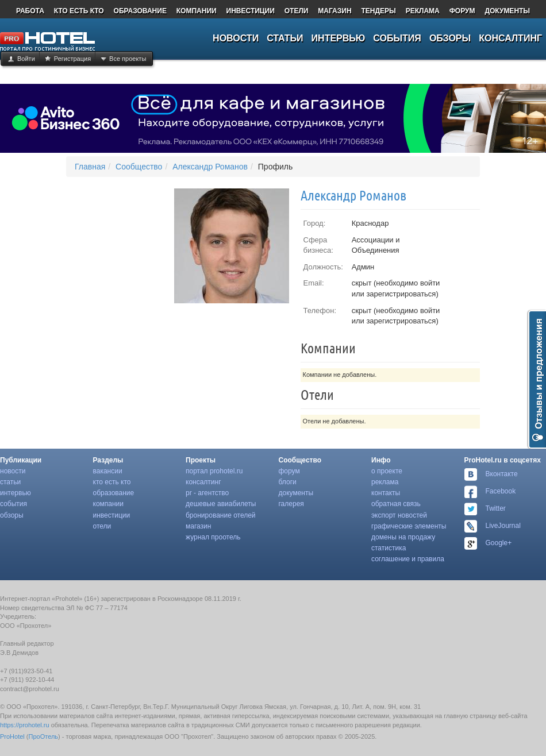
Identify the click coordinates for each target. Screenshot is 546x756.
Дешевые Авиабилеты (221, 504)
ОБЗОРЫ (450, 38)
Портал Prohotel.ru (214, 471)
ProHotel (12, 736)
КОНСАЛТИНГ (510, 38)
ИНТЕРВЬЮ (339, 38)
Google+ (499, 543)
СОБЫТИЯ (397, 38)
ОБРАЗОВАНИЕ (140, 11)
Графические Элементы (409, 526)
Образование (114, 493)
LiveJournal (503, 526)
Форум (289, 471)
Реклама (385, 482)
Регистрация (72, 59)
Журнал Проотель (213, 537)
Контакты (386, 493)
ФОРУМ (462, 11)
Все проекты (128, 59)
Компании (109, 504)
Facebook (501, 491)
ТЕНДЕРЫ (378, 11)
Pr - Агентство (207, 493)
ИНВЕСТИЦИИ (251, 11)
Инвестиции (112, 515)
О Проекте (387, 471)
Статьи (10, 482)
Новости (13, 471)
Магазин (198, 526)
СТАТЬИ (285, 38)
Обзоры (12, 515)
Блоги (288, 482)
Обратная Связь (396, 504)
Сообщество (139, 167)
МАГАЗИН (334, 11)
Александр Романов (210, 167)
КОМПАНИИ (197, 11)
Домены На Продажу (403, 537)
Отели (102, 526)
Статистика (389, 548)
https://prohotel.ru (25, 725)
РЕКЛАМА (423, 11)
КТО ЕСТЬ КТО (79, 11)
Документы (296, 493)
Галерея (291, 504)
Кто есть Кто (112, 482)
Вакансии (108, 471)
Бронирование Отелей (221, 515)
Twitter (496, 508)
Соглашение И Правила (408, 559)
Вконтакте (502, 474)
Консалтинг (203, 482)
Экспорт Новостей (399, 515)
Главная (90, 167)
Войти (26, 59)
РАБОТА (30, 11)
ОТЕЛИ (297, 11)
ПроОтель (44, 736)
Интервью (16, 493)
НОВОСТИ (236, 38)
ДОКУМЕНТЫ (507, 11)
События (14, 504)
